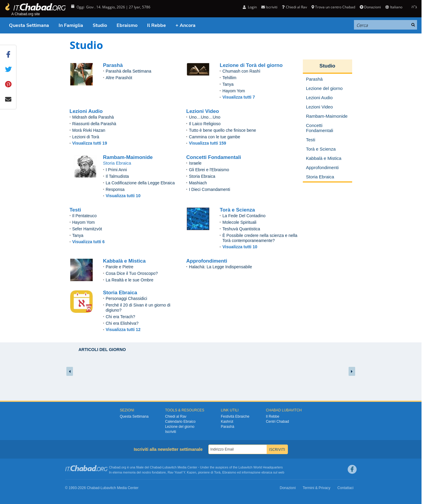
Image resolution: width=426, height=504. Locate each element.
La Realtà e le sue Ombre (130, 280)
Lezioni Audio (86, 111)
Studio (100, 25)
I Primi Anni (116, 170)
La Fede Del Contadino (244, 216)
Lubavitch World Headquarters (260, 467)
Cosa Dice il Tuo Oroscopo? (132, 273)
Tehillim (229, 78)
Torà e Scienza (237, 210)
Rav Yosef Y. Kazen (182, 472)
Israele (195, 163)
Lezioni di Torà (86, 137)
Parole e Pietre (120, 267)
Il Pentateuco (85, 216)
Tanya (228, 84)
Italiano (394, 7)
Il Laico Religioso (205, 124)
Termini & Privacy (316, 488)
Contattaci (345, 488)
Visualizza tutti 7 (239, 97)
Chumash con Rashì (241, 71)
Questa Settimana (29, 25)
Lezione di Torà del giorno (251, 65)
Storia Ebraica (202, 176)
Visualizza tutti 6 (89, 242)
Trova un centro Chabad (333, 7)
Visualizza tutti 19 (90, 143)
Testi (75, 210)
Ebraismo (127, 25)
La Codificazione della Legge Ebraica (140, 183)
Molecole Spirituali (239, 222)
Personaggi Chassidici (127, 298)
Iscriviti (269, 7)
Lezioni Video (203, 111)
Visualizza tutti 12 (123, 330)
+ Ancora (185, 25)
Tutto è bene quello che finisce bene (222, 130)
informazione (251, 472)
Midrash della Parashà (93, 117)
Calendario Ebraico (180, 422)
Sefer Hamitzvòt (87, 229)
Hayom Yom (234, 91)
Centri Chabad (277, 422)
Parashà (113, 65)
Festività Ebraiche (235, 416)
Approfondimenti (207, 261)
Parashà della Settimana (129, 71)
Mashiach (198, 183)
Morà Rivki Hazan (89, 130)
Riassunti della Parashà (94, 124)
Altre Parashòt (119, 78)
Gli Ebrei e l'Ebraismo (209, 170)
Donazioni (370, 7)
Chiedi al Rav (294, 7)
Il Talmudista (117, 176)
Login (250, 7)
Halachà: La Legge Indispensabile (220, 267)
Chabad (156, 467)
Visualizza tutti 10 (123, 196)
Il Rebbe (156, 25)
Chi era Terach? (121, 317)
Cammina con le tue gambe (214, 137)
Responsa (115, 189)
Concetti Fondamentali (214, 157)
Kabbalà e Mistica (125, 261)
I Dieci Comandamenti (210, 189)
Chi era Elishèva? (122, 323)
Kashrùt (227, 422)
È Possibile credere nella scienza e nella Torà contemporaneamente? (260, 238)
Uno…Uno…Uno (205, 117)
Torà (217, 472)
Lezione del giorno (180, 427)
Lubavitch (170, 467)
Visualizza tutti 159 (207, 143)
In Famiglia (71, 25)
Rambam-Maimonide (128, 157)
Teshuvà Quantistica (241, 229)
